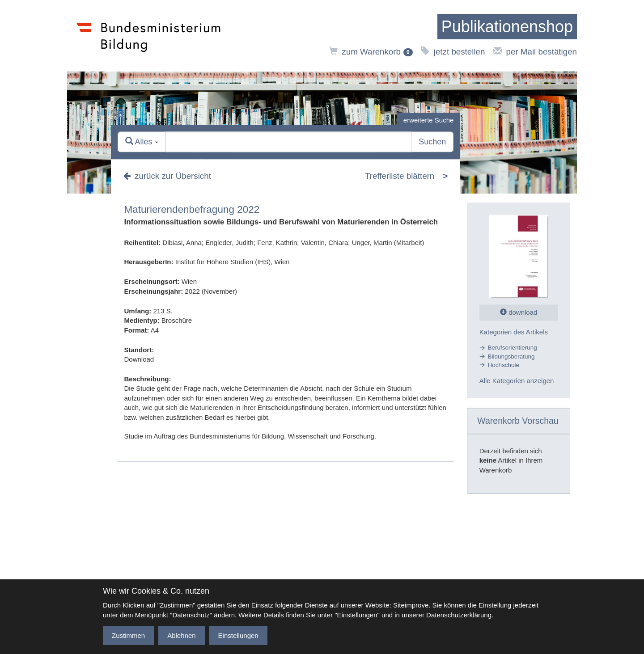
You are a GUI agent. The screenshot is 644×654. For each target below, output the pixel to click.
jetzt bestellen (453, 52)
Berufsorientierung (513, 348)
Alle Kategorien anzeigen (517, 381)
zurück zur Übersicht (167, 176)
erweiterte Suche (429, 120)
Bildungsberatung (511, 357)
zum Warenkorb (371, 52)
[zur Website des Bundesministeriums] (149, 36)
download (519, 312)
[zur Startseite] (507, 27)
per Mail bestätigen (535, 52)
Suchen (432, 142)
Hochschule (504, 365)
